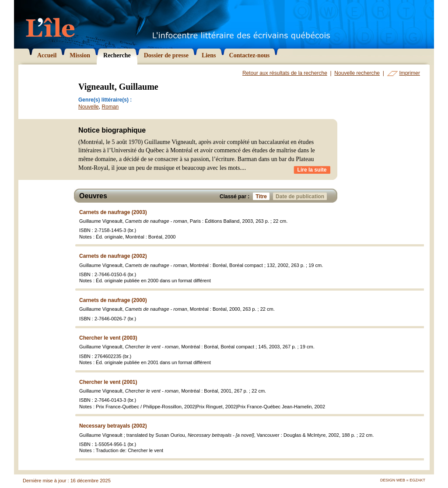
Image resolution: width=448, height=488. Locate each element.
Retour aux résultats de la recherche (285, 73)
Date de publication (301, 196)
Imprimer (410, 73)
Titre (262, 196)
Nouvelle (89, 107)
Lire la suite (312, 170)
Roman (110, 107)
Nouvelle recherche (357, 73)
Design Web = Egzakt (403, 480)
